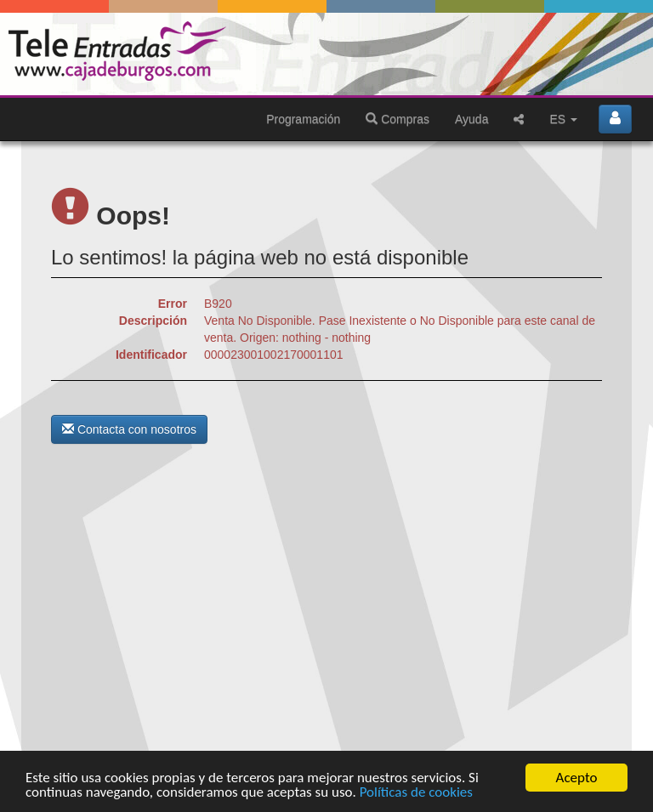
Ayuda (471, 119)
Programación (303, 119)
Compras (397, 119)
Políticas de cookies (416, 793)
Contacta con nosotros (129, 429)
